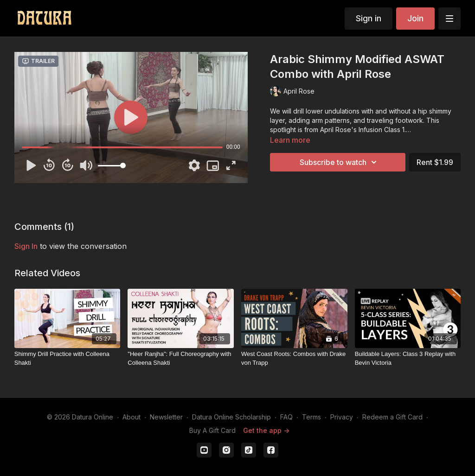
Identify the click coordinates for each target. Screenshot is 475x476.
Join (415, 18)
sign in (26, 246)
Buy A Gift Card (212, 430)
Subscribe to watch (340, 162)
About (132, 417)
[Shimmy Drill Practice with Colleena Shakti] (67, 359)
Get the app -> (266, 430)
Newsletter (166, 417)
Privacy (342, 417)
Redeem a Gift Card (392, 417)
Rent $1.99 (435, 162)
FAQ (286, 417)
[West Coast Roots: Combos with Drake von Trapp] (294, 359)
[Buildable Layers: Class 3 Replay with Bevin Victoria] (408, 359)
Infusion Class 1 (382, 130)
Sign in (369, 18)
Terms (311, 417)
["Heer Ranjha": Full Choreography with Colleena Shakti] (181, 359)
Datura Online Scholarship (231, 417)
